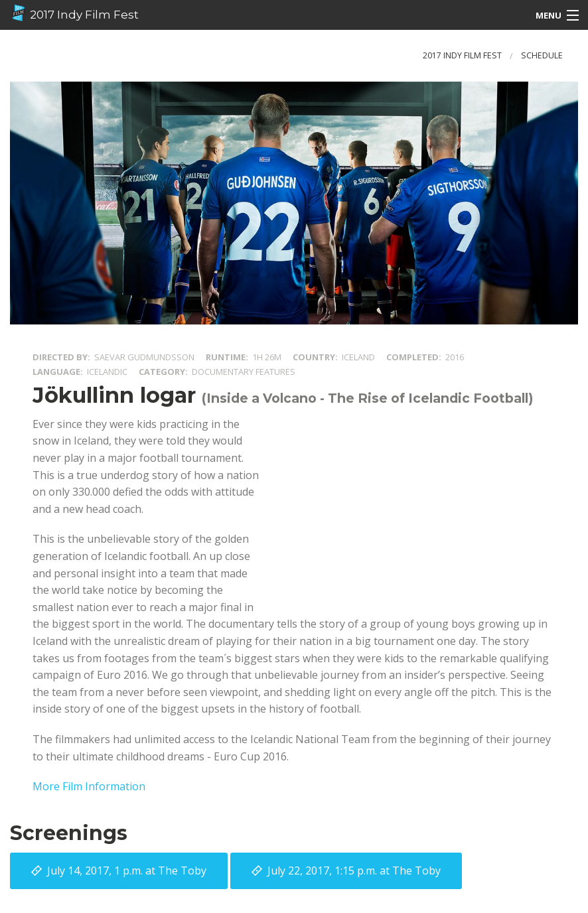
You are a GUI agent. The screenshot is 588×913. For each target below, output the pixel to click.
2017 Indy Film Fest (74, 13)
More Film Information (89, 786)
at (127, 871)
